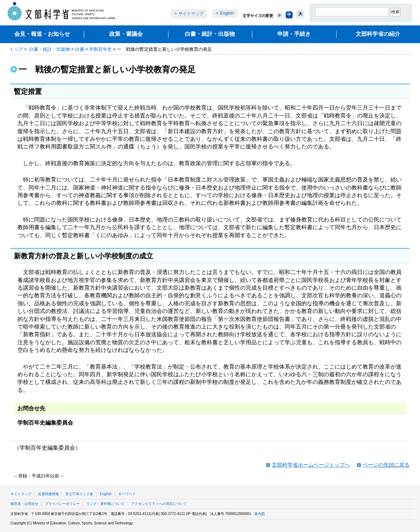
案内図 (260, 514)
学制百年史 (100, 49)
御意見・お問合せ (24, 504)
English (227, 13)
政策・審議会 (126, 34)
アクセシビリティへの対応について (159, 504)
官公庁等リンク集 (79, 494)
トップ (16, 49)
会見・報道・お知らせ (42, 34)
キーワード (127, 494)
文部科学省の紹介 (378, 34)
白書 (80, 49)
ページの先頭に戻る (386, 465)
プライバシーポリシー (62, 504)
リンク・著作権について (105, 504)
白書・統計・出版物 (210, 34)
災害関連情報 (48, 494)
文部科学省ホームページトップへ (311, 465)
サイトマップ (191, 14)
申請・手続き (294, 34)
